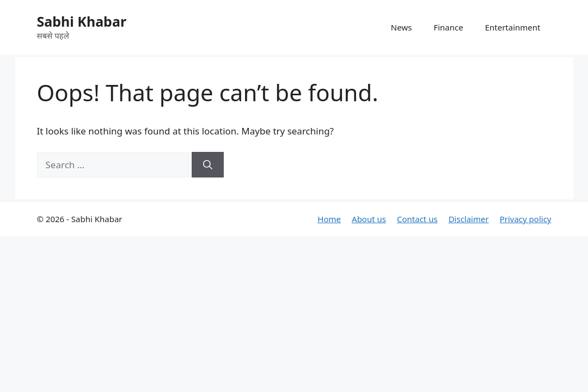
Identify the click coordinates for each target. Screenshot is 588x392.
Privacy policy (526, 219)
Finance (448, 27)
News (402, 27)
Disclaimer (469, 219)
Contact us (417, 219)
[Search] (208, 165)
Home (329, 219)
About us (369, 219)
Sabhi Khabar (82, 21)
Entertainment (513, 27)
